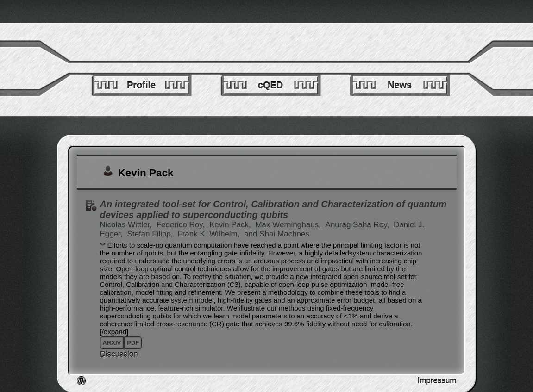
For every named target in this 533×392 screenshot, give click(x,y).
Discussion (119, 354)
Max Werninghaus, (289, 225)
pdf (133, 343)
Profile (141, 85)
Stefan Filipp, (151, 234)
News (400, 85)
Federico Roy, (182, 225)
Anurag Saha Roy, (358, 225)
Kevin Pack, (231, 225)
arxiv (112, 343)
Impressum (437, 381)
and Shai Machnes (277, 234)
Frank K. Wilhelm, (210, 234)
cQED (270, 85)
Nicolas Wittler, (127, 225)
